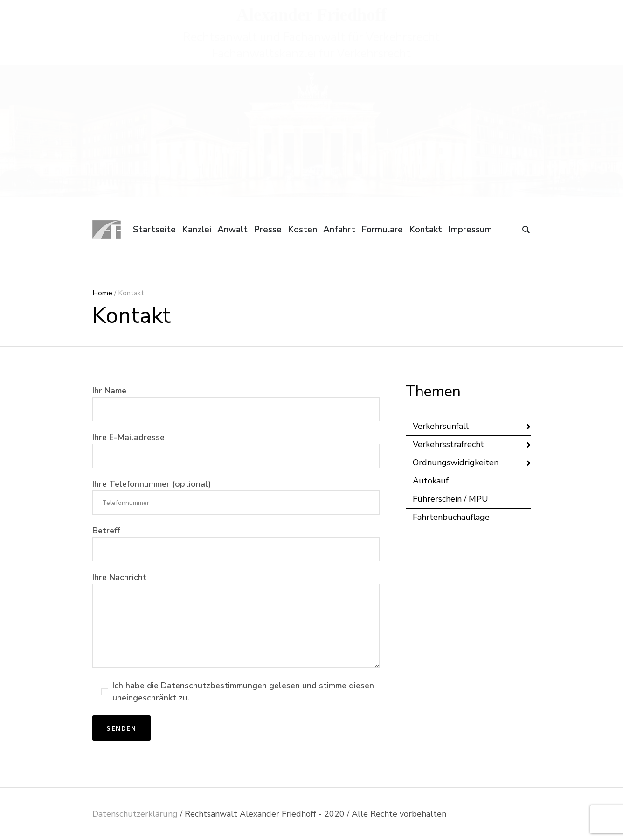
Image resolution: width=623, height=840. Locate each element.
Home (102, 293)
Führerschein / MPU (450, 499)
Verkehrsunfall (441, 426)
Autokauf (431, 481)
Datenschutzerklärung (135, 814)
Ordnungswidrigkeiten (456, 462)
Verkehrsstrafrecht (448, 444)
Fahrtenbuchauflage (451, 517)
